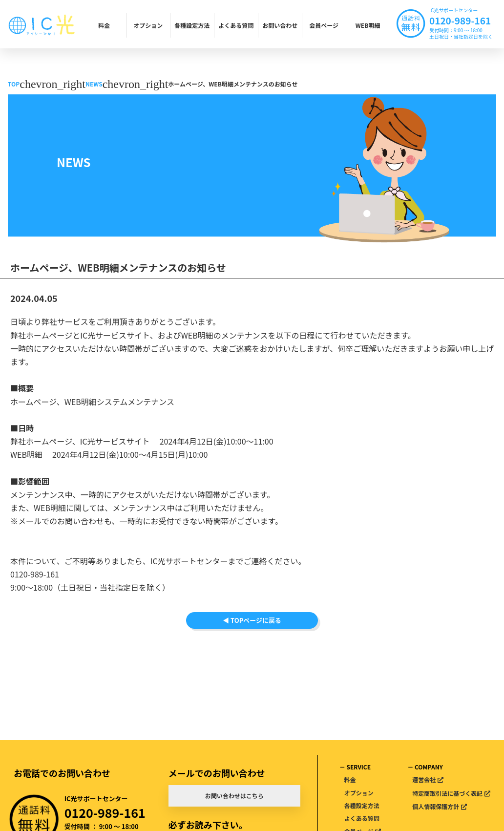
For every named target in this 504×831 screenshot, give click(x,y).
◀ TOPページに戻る (252, 634)
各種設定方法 (192, 25)
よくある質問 (236, 25)
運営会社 (424, 779)
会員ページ (324, 25)
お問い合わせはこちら (234, 796)
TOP (14, 84)
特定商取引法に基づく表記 (447, 793)
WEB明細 (368, 25)
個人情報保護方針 (436, 806)
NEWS (94, 84)
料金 (104, 25)
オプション (148, 25)
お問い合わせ (280, 25)
